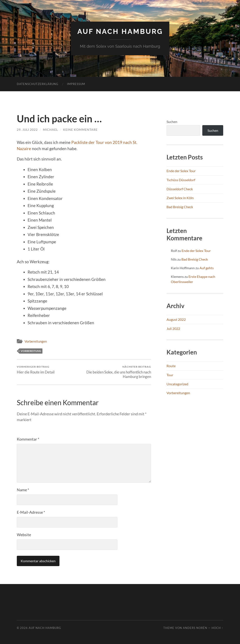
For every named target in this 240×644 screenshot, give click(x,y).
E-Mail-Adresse (31, 512)
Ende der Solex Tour (181, 171)
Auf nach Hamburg (120, 31)
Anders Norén (195, 628)
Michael (50, 130)
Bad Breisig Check (180, 207)
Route (171, 366)
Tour (170, 375)
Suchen (172, 122)
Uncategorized (177, 384)
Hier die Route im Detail (36, 370)
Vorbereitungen (36, 341)
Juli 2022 (173, 328)
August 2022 (176, 319)
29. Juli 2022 (27, 130)
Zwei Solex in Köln (180, 198)
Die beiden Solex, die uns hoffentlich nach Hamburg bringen (118, 372)
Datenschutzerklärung (38, 84)
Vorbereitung (31, 351)
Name (23, 490)
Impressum (76, 84)
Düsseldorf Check (180, 189)
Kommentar (28, 439)
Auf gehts (207, 268)
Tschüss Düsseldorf (181, 180)
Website (24, 535)
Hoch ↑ (217, 628)
